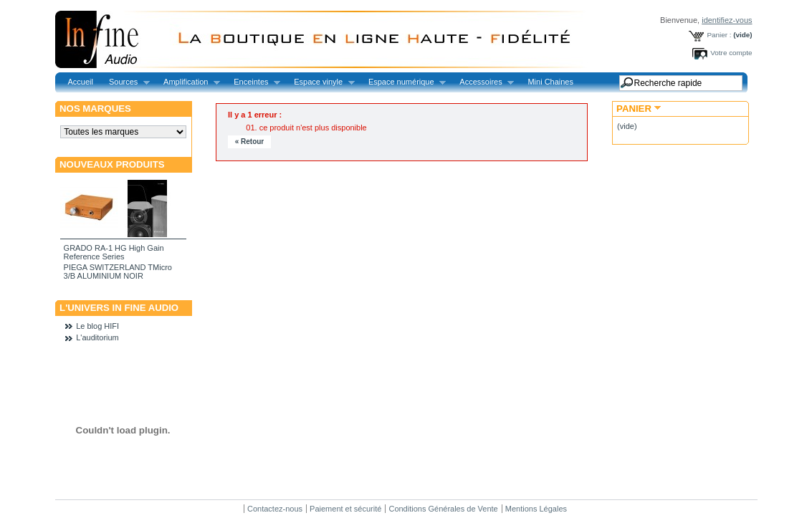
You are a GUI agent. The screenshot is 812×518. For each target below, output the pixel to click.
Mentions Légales (536, 509)
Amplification (188, 82)
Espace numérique (403, 82)
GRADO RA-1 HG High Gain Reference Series (114, 252)
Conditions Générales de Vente (443, 509)
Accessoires (483, 82)
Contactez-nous (275, 509)
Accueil (81, 82)
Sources (125, 82)
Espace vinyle (320, 82)
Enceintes (253, 82)
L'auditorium (97, 337)
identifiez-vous (727, 20)
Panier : (719, 35)
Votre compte (731, 53)
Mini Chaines (550, 82)
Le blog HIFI (97, 326)
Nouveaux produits (112, 164)
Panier (634, 109)
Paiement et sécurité (345, 509)
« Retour (250, 142)
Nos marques (95, 109)
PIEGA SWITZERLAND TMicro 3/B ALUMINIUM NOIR (118, 272)
